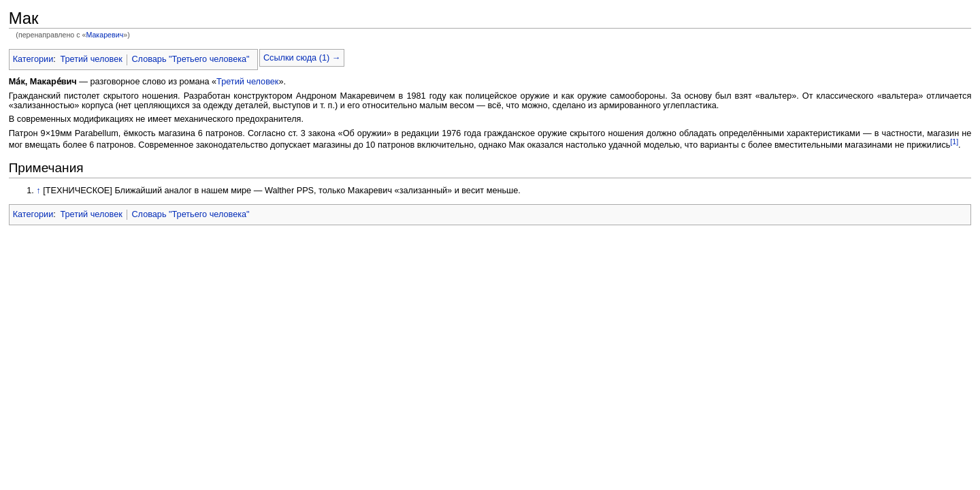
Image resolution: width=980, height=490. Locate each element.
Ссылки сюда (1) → (302, 58)
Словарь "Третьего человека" (190, 59)
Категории (33, 59)
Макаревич (104, 35)
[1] (954, 142)
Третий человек (91, 59)
